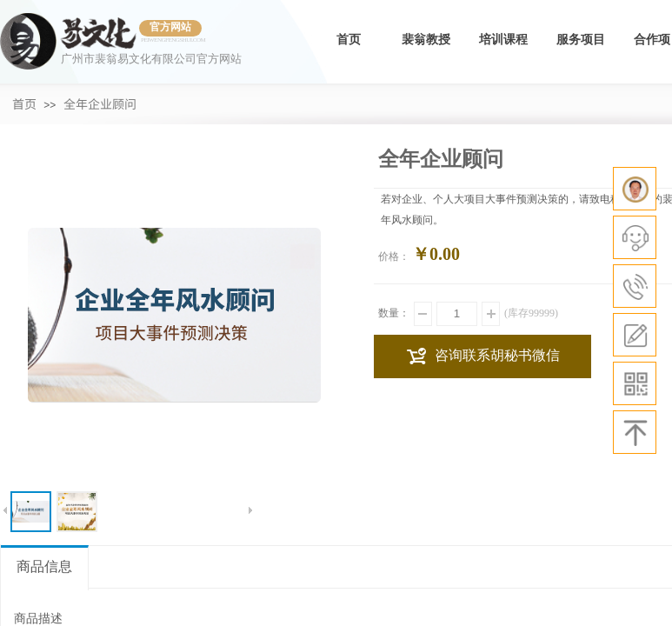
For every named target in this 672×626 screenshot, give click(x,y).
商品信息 (44, 566)
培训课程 (503, 40)
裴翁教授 (426, 40)
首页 (349, 40)
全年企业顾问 (100, 103)
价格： (394, 256)
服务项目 (581, 40)
